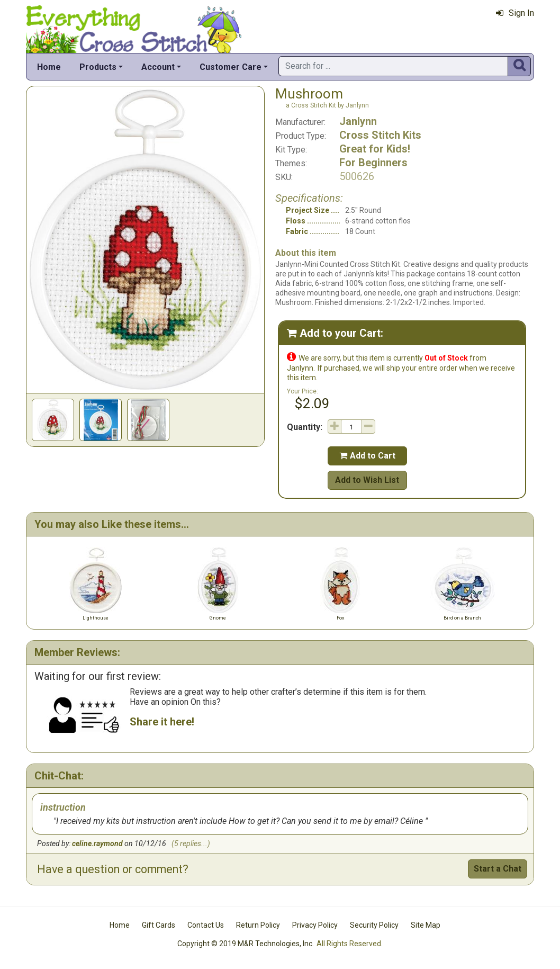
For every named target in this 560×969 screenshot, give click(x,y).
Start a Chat (498, 869)
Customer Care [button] (231, 67)
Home (49, 67)
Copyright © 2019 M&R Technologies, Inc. (246, 944)
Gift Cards (159, 925)
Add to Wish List (367, 480)
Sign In (515, 13)
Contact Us (206, 925)
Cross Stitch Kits (380, 135)
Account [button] (158, 67)
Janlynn (358, 121)
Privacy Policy (315, 925)
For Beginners (373, 163)
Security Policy (374, 925)
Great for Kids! (375, 149)
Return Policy (258, 925)
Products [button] (98, 67)
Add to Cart (367, 456)
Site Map (426, 925)
